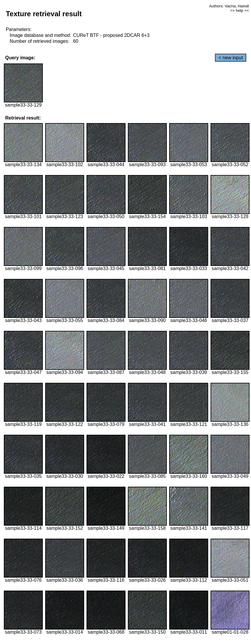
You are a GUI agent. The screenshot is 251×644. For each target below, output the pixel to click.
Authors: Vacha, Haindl (229, 6)
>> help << (239, 10)
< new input (231, 58)
